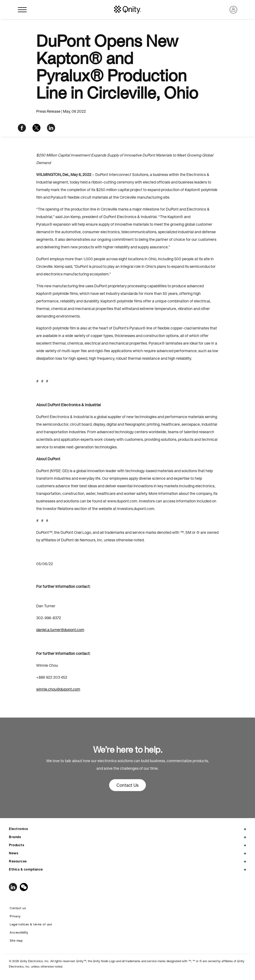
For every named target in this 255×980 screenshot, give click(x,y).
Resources (18, 861)
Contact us (18, 908)
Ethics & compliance (26, 869)
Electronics (19, 829)
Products (16, 845)
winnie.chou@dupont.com (58, 689)
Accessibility (19, 932)
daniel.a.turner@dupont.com (60, 630)
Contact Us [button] (127, 785)
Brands (15, 837)
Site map (16, 941)
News (14, 853)
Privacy (15, 916)
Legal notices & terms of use (31, 924)
